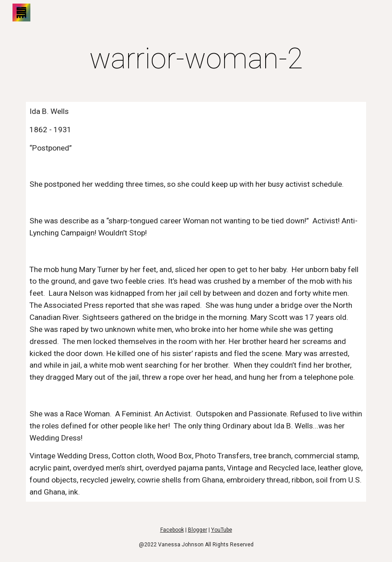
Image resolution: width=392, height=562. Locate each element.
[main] (196, 59)
